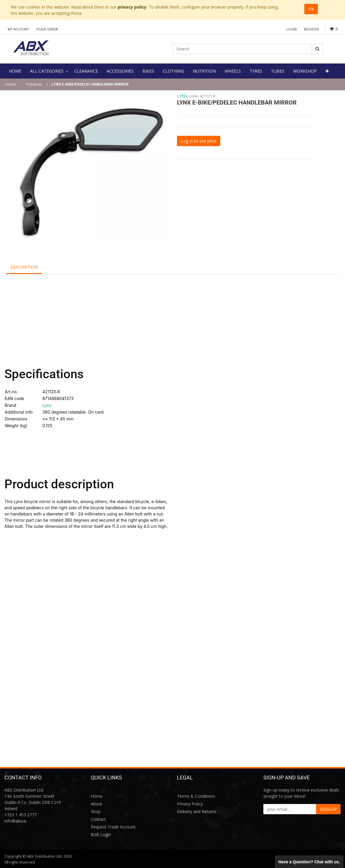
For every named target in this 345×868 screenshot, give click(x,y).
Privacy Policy (190, 804)
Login (291, 29)
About (97, 804)
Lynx (47, 405)
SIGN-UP (328, 809)
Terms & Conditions (196, 796)
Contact (98, 819)
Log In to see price (199, 141)
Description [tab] (24, 267)
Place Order (47, 29)
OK (311, 9)
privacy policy (132, 7)
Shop (96, 811)
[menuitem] (15, 71)
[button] (327, 71)
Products (34, 84)
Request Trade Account (113, 827)
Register (312, 29)
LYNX (182, 96)
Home (11, 84)
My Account (18, 29)
